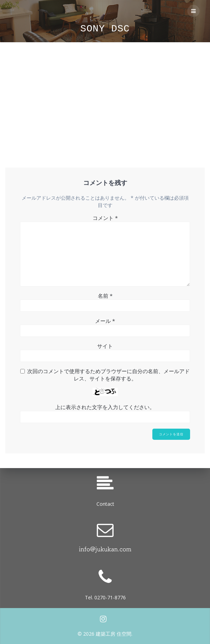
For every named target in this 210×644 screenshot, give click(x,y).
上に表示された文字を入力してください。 (105, 407)
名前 (105, 296)
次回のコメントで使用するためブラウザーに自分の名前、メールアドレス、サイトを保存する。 (108, 375)
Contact (105, 504)
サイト (105, 346)
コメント (105, 218)
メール (105, 321)
